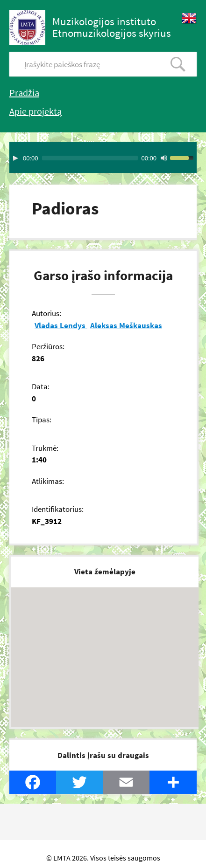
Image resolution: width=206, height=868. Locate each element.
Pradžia (24, 93)
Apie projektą (36, 111)
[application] (103, 157)
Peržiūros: (48, 346)
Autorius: (46, 313)
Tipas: (42, 420)
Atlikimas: (48, 481)
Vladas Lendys (61, 325)
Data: (41, 386)
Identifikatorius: (58, 509)
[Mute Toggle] (164, 158)
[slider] (90, 158)
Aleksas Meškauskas (126, 325)
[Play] (15, 158)
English (189, 18)
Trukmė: (45, 448)
